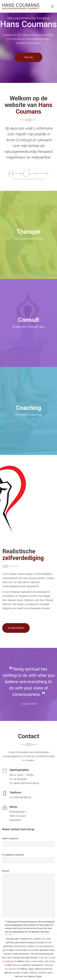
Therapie (28, 232)
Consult (29, 320)
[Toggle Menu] (53, 7)
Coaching (29, 408)
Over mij (28, 57)
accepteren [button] (11, 969)
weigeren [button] (42, 973)
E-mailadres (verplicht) (13, 855)
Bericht (6, 871)
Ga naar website (16, 628)
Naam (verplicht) (10, 838)
